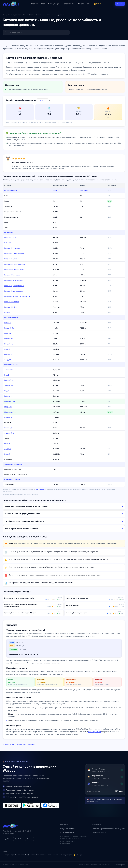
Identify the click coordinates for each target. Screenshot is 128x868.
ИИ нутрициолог (84, 4)
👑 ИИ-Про (98, 4)
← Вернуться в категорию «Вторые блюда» (20, 744)
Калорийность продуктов (12, 15)
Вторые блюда (28, 15)
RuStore (29, 839)
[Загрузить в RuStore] (50, 805)
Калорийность (69, 4)
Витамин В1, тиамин (12, 248)
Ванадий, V (9, 380)
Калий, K (8, 323)
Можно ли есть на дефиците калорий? (22, 514)
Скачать (120, 4)
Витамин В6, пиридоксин (14, 269)
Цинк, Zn (8, 454)
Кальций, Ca (9, 328)
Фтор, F (7, 443)
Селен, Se (8, 428)
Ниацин (7, 312)
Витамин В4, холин (12, 259)
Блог (43, 4)
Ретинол (8, 243)
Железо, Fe (9, 385)
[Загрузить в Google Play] (31, 805)
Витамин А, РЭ (10, 237)
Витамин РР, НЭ (10, 307)
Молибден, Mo (10, 412)
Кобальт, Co (9, 396)
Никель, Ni (8, 417)
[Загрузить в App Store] (12, 805)
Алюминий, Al (10, 370)
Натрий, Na (9, 344)
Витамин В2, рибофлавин (14, 253)
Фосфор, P (8, 354)
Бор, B (7, 375)
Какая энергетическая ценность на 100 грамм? (26, 506)
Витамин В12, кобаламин (14, 280)
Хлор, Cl (8, 360)
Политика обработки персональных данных (109, 829)
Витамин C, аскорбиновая (14, 286)
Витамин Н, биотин (12, 302)
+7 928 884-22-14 (67, 832)
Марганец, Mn (10, 401)
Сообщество (30, 855)
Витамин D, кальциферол (14, 291)
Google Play (19, 839)
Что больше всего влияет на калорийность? (25, 521)
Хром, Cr (8, 449)
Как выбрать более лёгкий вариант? (21, 529)
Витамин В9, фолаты (12, 275)
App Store (8, 839)
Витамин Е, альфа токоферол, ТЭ (17, 296)
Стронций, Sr (9, 433)
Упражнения (19, 855)
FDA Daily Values (41, 489)
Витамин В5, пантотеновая (15, 264)
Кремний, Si (9, 333)
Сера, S (7, 349)
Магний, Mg (9, 338)
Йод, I (7, 391)
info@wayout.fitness (68, 829)
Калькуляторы (54, 4)
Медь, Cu (8, 407)
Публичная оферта (99, 832)
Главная (34, 4)
